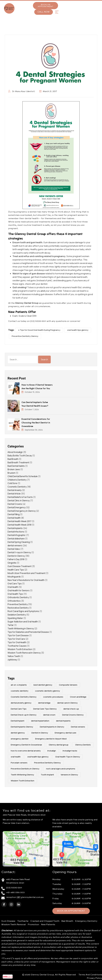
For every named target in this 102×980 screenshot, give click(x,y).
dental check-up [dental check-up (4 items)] (71, 709)
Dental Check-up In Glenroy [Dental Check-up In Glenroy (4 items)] (24, 715)
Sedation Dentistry (17, 615)
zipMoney (12, 660)
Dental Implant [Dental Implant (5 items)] (18, 721)
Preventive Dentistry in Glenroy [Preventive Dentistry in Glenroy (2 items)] (25, 769)
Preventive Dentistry (18, 604)
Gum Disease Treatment (20, 566)
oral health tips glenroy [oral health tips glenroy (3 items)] (38, 757)
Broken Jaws (14, 469)
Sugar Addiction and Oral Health (23, 622)
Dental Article (14, 494)
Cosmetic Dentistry (17, 487)
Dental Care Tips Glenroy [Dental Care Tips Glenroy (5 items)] (45, 709)
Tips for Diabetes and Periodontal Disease (28, 632)
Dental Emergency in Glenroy (22, 511)
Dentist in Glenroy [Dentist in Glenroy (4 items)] (40, 733)
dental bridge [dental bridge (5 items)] (44, 703)
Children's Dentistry (17, 480)
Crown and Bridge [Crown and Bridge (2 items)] (78, 697)
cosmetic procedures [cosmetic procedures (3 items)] (53, 697)
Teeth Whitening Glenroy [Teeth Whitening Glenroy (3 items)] (22, 775)
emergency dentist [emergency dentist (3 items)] (20, 739)
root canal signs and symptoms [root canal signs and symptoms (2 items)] (61, 769)
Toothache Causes (17, 646)
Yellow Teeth (14, 656)
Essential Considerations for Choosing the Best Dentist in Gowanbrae (36, 423)
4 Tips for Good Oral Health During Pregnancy (39, 330)
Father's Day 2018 (16, 559)
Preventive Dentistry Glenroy (25, 336)
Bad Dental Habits (16, 466)
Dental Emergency (17, 507)
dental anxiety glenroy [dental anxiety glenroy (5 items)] (21, 703)
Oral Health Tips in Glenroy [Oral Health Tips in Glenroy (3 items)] (68, 757)
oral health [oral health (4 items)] (16, 757)
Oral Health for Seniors (19, 590)
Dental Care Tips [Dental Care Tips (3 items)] (19, 709)
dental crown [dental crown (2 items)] (49, 715)
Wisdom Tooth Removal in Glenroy (24, 653)
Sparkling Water (15, 618)
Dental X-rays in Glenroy (19, 552)
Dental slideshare (16, 539)
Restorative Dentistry (18, 608)
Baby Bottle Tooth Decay (20, 456)
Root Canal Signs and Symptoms (23, 611)
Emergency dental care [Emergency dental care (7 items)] (65, 733)
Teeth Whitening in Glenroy (21, 628)
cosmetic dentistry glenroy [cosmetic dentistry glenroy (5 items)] (47, 691)
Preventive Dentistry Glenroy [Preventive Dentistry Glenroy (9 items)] (47, 763)
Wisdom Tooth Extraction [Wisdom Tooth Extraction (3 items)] (23, 781)
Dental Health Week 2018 (19, 525)
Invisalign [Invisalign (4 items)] (52, 751)
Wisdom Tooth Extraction (20, 649)
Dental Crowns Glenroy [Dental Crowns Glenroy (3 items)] (73, 715)
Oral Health (13, 587)
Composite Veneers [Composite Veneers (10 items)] (68, 685)
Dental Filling (14, 514)
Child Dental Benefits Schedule (23, 476)
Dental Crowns (15, 504)
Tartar (11, 625)
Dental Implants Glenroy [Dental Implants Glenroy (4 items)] (22, 727)
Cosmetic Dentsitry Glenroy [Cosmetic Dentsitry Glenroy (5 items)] (24, 697)
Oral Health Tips (15, 594)
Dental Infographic (17, 535)
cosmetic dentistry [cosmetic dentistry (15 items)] (20, 691)
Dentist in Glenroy (16, 556)
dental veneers (15, 545)
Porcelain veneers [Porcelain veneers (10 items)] (19, 763)
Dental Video (14, 549)
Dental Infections (16, 532)
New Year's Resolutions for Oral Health (26, 580)
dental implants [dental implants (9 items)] (63, 721)
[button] (57, 12)
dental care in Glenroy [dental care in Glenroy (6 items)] (67, 703)
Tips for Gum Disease (18, 635)
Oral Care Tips (15, 584)
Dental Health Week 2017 (19, 521)
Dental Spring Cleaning (19, 542)
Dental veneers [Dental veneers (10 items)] (78, 727)
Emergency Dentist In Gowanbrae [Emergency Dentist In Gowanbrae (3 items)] (26, 745)
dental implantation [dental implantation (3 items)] (40, 721)
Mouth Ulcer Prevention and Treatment (26, 573)
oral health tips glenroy (78, 330)
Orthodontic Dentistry (18, 597)
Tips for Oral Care (16, 639)
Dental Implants (15, 528)
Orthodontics (14, 601)
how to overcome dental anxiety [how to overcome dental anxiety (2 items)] (26, 751)
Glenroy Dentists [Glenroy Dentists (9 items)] (83, 745)
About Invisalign (15, 452)
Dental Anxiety (15, 490)
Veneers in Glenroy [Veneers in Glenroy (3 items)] (69, 775)
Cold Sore (12, 483)
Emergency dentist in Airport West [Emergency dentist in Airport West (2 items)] (51, 739)
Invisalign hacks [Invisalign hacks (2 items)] (70, 751)
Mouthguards (14, 577)
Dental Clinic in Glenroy (19, 501)
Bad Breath (13, 459)
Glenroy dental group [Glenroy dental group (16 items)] (59, 745)
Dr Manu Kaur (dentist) (22, 91)
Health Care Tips (16, 570)
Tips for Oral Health (17, 642)
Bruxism (11, 473)
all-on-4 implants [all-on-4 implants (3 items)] (19, 685)
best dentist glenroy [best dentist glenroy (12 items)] (43, 685)
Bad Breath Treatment (18, 462)
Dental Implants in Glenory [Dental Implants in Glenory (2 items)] (52, 727)
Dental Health (14, 518)
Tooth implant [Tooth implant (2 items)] (47, 775)
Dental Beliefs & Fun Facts (20, 497)
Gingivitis (12, 563)
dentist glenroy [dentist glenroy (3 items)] (18, 733)
